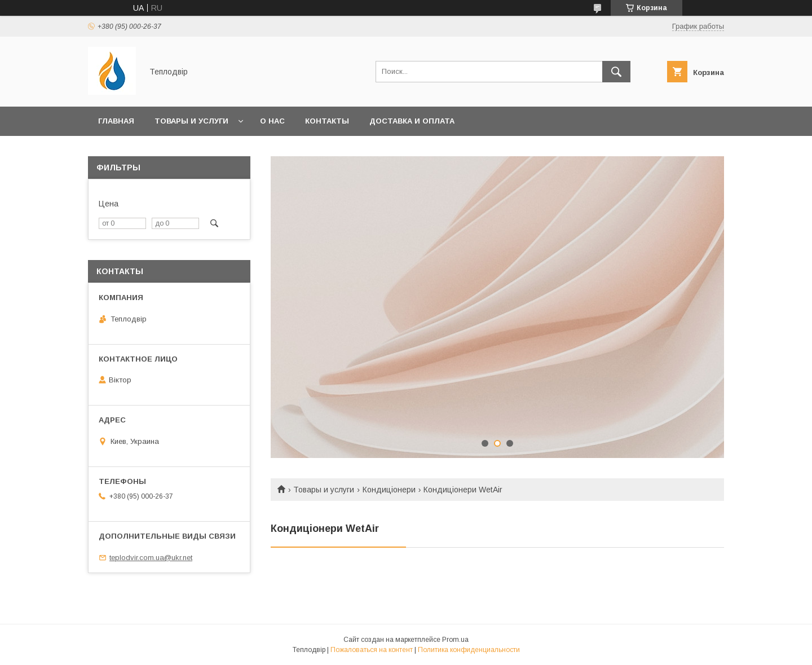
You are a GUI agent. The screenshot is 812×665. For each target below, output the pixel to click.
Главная (116, 121)
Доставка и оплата (412, 121)
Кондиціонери (389, 490)
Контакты (327, 121)
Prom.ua (455, 640)
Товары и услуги (191, 121)
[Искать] (616, 72)
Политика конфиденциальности (469, 650)
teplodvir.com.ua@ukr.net (151, 558)
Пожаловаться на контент (372, 650)
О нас (272, 121)
